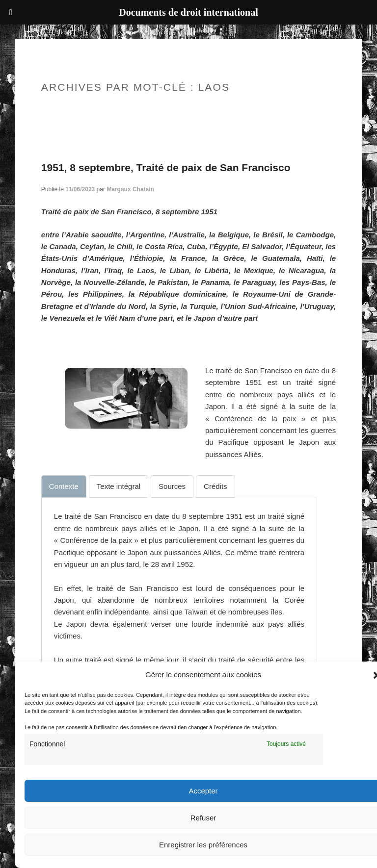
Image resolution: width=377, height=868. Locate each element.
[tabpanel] (179, 624)
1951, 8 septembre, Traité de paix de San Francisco (166, 167)
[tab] (64, 486)
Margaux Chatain (130, 189)
